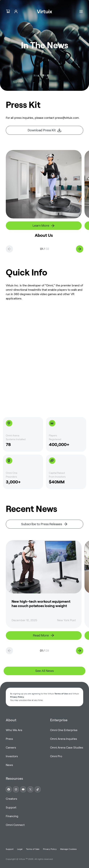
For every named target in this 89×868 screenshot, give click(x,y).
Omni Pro (56, 756)
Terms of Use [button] (61, 694)
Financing (12, 816)
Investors (12, 756)
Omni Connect (15, 825)
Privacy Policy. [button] (17, 697)
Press (9, 739)
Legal (20, 849)
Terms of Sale (33, 849)
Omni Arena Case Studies (67, 748)
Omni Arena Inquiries (64, 739)
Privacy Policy (50, 849)
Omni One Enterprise (64, 730)
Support (11, 807)
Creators (11, 799)
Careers (11, 748)
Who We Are (14, 730)
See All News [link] (44, 671)
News (9, 765)
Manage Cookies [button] (68, 849)
